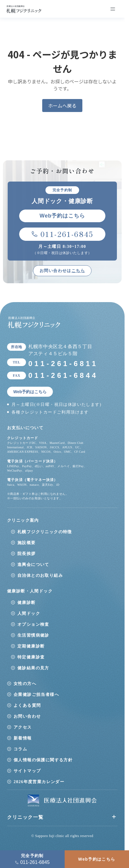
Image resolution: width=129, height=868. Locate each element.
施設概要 (27, 543)
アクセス (23, 727)
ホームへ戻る (62, 106)
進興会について (33, 565)
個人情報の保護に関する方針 (43, 760)
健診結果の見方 (33, 668)
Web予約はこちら (97, 859)
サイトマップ (27, 771)
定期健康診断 (31, 646)
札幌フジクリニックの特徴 (45, 532)
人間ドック (29, 613)
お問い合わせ (27, 716)
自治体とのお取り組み (40, 575)
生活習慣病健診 (33, 635)
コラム (20, 749)
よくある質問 (27, 705)
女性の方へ (25, 684)
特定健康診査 (31, 657)
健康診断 (27, 603)
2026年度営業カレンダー (39, 782)
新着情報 (23, 738)
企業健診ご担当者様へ (36, 695)
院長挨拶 (27, 554)
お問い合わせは (62, 271)
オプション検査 (33, 624)
